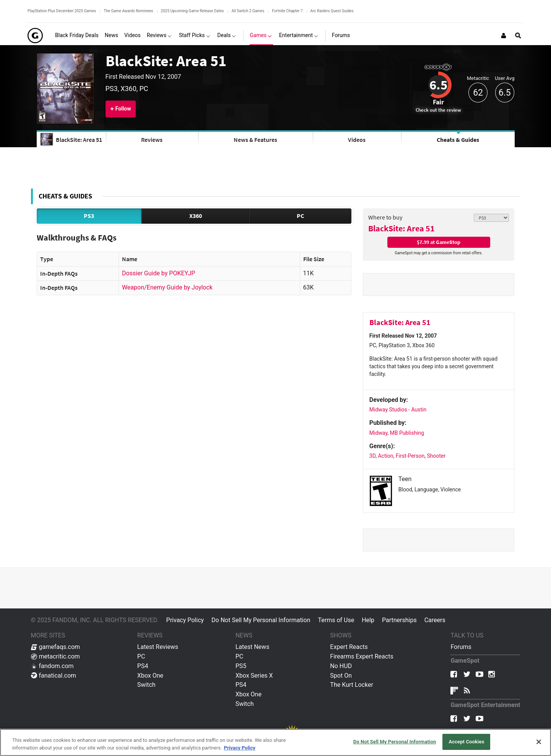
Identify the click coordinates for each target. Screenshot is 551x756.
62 (478, 93)
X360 (196, 216)
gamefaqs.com (56, 647)
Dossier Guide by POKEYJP (158, 273)
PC (300, 216)
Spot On (341, 676)
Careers (435, 620)
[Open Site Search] (518, 36)
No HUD (341, 666)
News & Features (255, 140)
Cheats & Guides (458, 140)
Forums (461, 647)
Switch (146, 685)
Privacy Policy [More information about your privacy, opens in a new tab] (239, 748)
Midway (378, 433)
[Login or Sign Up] (504, 36)
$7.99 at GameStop (439, 242)
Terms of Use (336, 620)
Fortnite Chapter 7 (287, 11)
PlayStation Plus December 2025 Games (62, 11)
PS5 (241, 666)
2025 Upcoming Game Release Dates (193, 11)
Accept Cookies (466, 742)
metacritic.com (55, 656)
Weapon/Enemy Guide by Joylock (167, 287)
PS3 (89, 216)
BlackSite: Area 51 (166, 61)
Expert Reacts (349, 647)
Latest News (253, 647)
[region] (275, 742)
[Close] (539, 742)
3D (372, 456)
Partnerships (399, 620)
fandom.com (52, 666)
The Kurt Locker (351, 685)
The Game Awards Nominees (128, 11)
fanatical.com (54, 676)
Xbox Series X (254, 676)
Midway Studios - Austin (398, 410)
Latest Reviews (158, 647)
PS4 (143, 666)
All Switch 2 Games (248, 11)
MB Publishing (407, 433)
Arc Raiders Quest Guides (332, 11)
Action (385, 456)
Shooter (436, 456)
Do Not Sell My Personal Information (261, 620)
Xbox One (150, 676)
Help (368, 620)
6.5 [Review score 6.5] (438, 85)
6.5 (505, 93)
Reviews (152, 140)
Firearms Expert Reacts (362, 656)
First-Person (410, 456)
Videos (357, 140)
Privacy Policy (185, 620)
